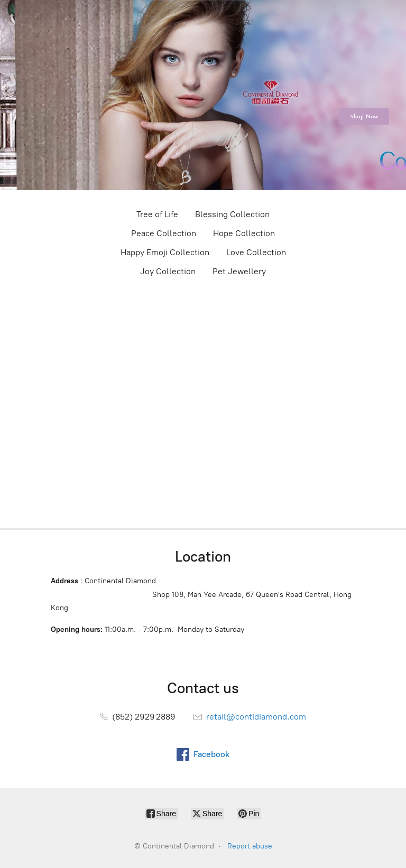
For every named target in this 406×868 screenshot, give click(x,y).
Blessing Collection (232, 214)
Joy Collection (168, 271)
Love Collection (256, 252)
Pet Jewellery (239, 271)
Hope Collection (244, 233)
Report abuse (250, 846)
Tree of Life (157, 214)
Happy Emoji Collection (165, 252)
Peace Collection (164, 233)
